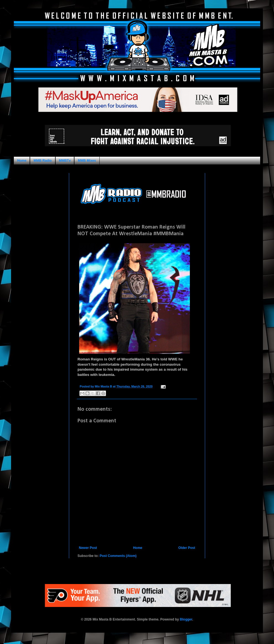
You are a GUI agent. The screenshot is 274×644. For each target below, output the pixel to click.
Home (22, 161)
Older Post (187, 548)
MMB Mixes (87, 161)
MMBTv (65, 161)
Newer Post (88, 548)
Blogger (186, 619)
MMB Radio (42, 161)
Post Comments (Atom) (118, 556)
